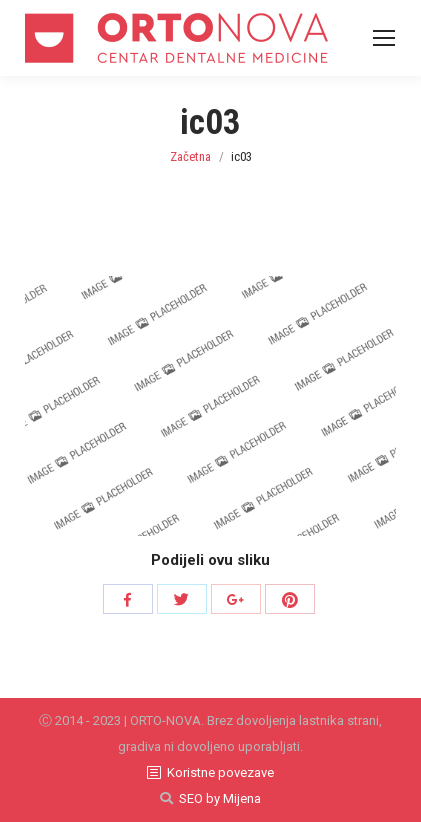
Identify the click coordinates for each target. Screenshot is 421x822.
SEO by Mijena (220, 798)
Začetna (190, 156)
